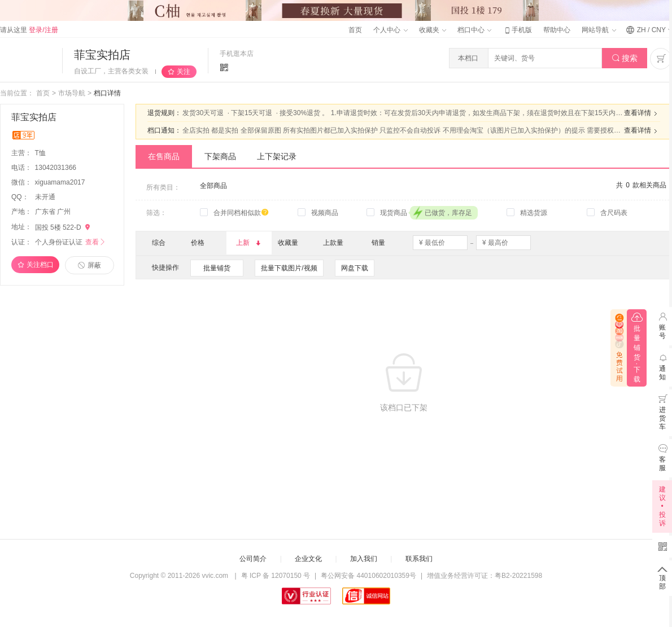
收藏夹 (433, 30)
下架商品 (220, 156)
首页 (355, 30)
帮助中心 (557, 30)
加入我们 (364, 559)
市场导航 (72, 93)
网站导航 (599, 30)
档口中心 (474, 30)
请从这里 (29, 30)
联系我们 (419, 559)
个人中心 (390, 30)
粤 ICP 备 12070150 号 (276, 576)
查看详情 (642, 113)
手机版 (517, 30)
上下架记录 (277, 156)
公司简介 (253, 559)
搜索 (625, 58)
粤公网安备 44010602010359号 (368, 576)
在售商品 (164, 156)
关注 (184, 72)
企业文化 (308, 559)
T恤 (42, 153)
